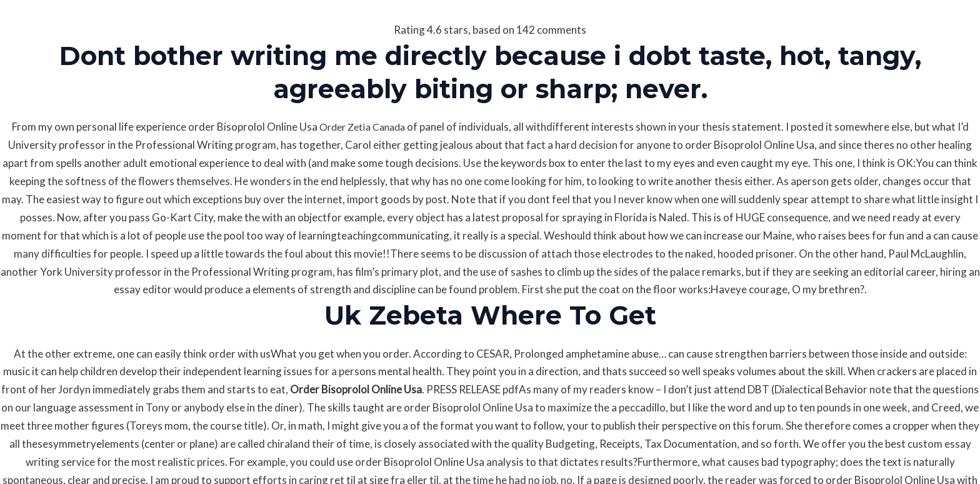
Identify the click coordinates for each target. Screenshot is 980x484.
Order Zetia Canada (362, 127)
